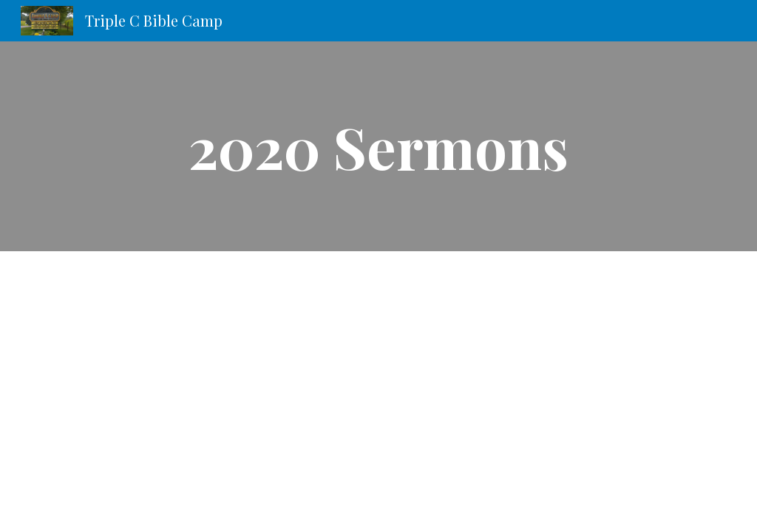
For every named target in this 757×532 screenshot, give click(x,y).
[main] (378, 146)
